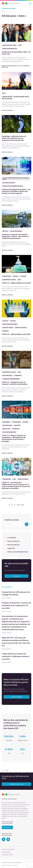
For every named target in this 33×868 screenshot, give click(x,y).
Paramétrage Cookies (7, 855)
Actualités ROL (12, 538)
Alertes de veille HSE (13, 545)
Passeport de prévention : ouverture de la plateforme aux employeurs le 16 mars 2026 (16, 605)
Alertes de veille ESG (13, 541)
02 (12, 505)
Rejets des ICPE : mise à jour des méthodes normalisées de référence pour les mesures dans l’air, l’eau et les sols (16, 642)
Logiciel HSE (11, 548)
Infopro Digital (18, 862)
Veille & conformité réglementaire (18, 552)
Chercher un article (12, 520)
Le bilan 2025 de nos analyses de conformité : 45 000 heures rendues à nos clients (16, 656)
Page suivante (21, 505)
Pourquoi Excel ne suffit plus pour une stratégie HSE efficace (16, 593)
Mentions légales (6, 852)
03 (15, 505)
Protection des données (8, 849)
